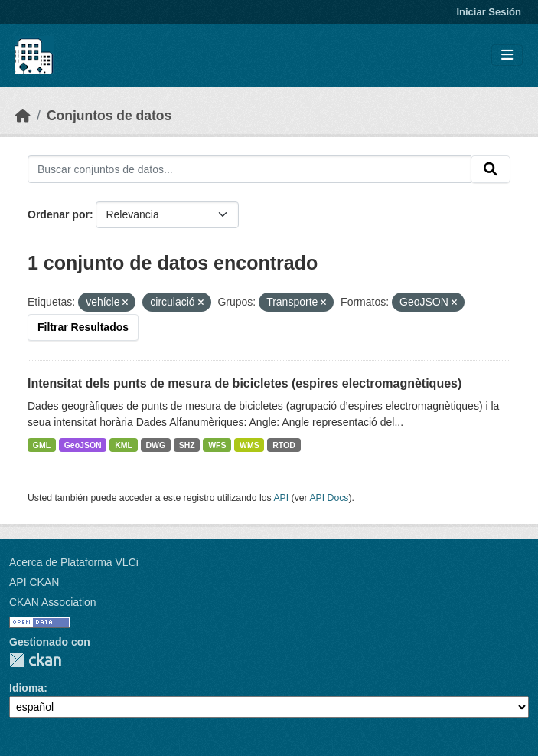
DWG (155, 445)
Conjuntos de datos (109, 116)
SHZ (187, 445)
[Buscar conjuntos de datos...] (249, 169)
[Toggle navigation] (507, 56)
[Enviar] (491, 169)
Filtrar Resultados (83, 327)
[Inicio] (23, 116)
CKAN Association (53, 602)
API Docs (329, 498)
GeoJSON (83, 445)
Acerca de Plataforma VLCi (74, 562)
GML (42, 445)
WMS (249, 445)
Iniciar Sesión (489, 12)
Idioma (26, 688)
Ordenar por (59, 214)
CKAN (35, 660)
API (281, 498)
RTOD (284, 445)
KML (124, 445)
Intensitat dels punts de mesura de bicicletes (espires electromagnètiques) (245, 383)
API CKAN (34, 582)
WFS (217, 445)
